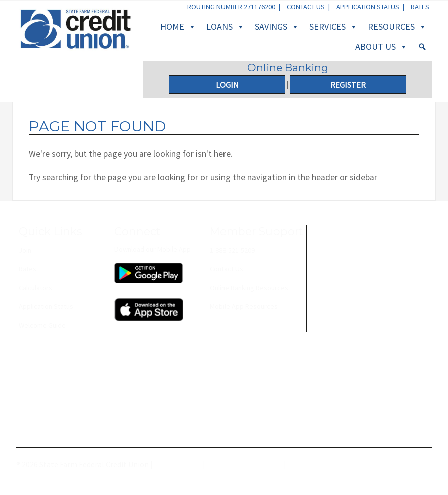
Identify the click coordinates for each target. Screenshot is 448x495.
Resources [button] (397, 27)
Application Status (368, 7)
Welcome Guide (42, 325)
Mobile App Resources (244, 306)
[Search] (422, 47)
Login (227, 85)
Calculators (35, 288)
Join (25, 250)
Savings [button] (277, 27)
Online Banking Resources (249, 288)
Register (348, 85)
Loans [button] (226, 27)
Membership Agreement (329, 464)
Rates (420, 7)
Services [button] (333, 27)
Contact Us (306, 7)
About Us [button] (382, 47)
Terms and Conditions (245, 464)
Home (178, 27)
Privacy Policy (178, 464)
